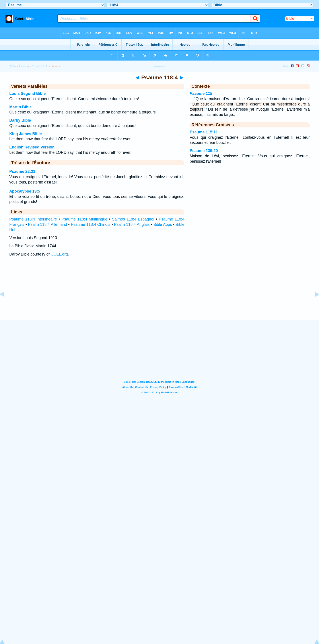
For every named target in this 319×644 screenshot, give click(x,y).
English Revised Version (32, 147)
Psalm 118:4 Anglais (132, 224)
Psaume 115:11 (204, 132)
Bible (13, 66)
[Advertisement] (159, 293)
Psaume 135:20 (204, 151)
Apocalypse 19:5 (25, 191)
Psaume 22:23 (22, 172)
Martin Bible (20, 107)
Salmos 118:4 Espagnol (133, 219)
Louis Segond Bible (27, 94)
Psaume (24, 66)
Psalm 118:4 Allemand (48, 224)
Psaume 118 (201, 94)
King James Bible (26, 134)
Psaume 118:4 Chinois (91, 224)
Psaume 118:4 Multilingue (85, 219)
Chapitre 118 (40, 66)
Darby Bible (20, 120)
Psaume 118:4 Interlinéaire (33, 219)
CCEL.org (59, 254)
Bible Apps (163, 224)
